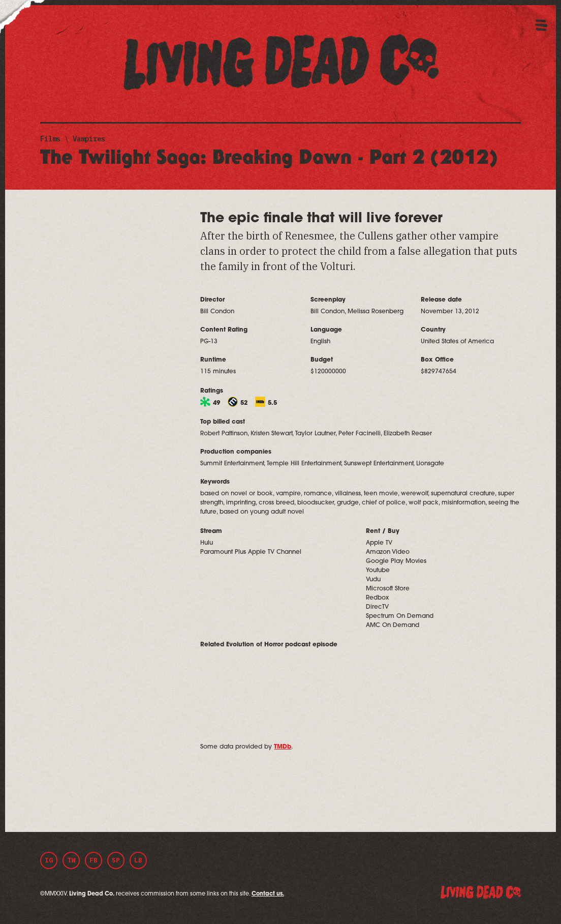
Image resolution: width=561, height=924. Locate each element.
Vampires (89, 139)
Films (50, 139)
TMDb (283, 747)
